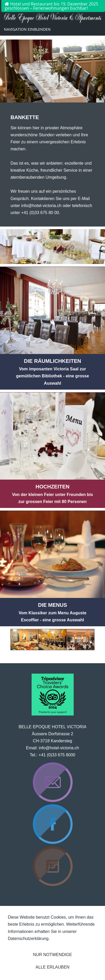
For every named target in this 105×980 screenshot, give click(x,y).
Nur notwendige (52, 955)
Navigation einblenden (27, 29)
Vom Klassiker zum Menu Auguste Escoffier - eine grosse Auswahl (52, 613)
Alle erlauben (52, 967)
